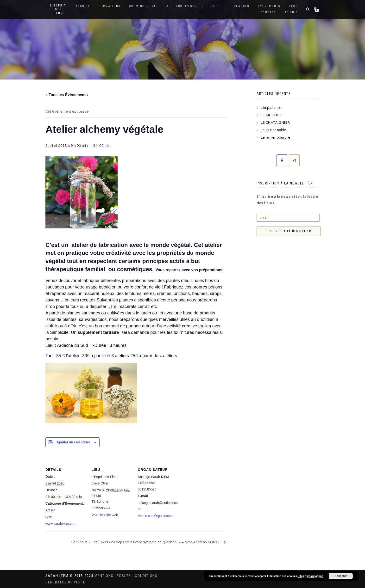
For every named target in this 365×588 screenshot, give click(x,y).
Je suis (291, 12)
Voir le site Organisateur (156, 516)
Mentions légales (113, 576)
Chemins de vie (143, 6)
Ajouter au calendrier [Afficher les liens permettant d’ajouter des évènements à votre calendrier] (73, 442)
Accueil (83, 6)
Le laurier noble (273, 130)
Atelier (50, 510)
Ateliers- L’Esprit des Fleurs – (196, 6)
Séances (242, 6)
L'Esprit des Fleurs (58, 9)
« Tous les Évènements (67, 95)
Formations (110, 6)
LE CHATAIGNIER (275, 122)
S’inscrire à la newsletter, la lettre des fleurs (287, 199)
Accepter (341, 576)
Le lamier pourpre (275, 137)
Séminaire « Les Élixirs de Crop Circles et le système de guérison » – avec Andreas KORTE (142, 542)
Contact (268, 12)
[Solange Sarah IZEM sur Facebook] (282, 160)
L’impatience (271, 107)
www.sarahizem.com (61, 524)
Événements (269, 6)
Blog (293, 6)
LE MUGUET (271, 115)
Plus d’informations (311, 576)
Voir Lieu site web (105, 515)
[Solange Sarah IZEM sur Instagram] (294, 160)
